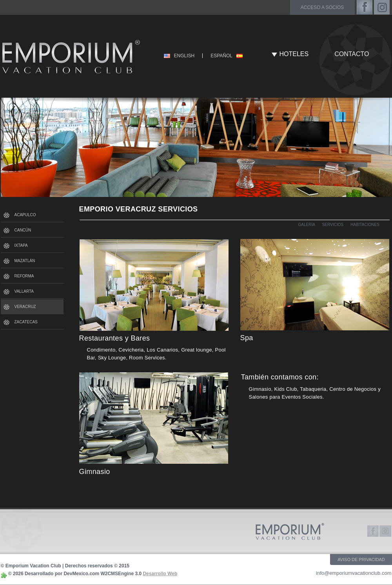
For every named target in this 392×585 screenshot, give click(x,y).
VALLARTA (24, 291)
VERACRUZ (25, 307)
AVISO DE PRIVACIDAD (361, 559)
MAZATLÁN (25, 261)
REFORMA (24, 276)
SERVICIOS (333, 225)
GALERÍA (307, 225)
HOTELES (294, 54)
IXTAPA (21, 245)
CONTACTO (352, 54)
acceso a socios (322, 7)
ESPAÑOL (221, 56)
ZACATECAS (26, 322)
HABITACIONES (365, 225)
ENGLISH (184, 56)
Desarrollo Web (160, 574)
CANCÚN (23, 230)
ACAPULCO (25, 215)
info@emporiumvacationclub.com (354, 573)
